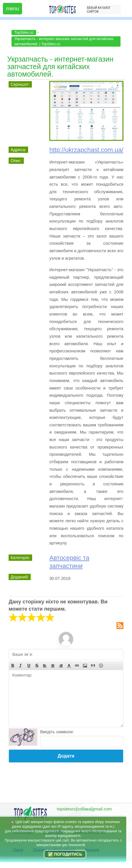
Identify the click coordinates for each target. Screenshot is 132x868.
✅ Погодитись (65, 854)
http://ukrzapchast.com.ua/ (86, 150)
